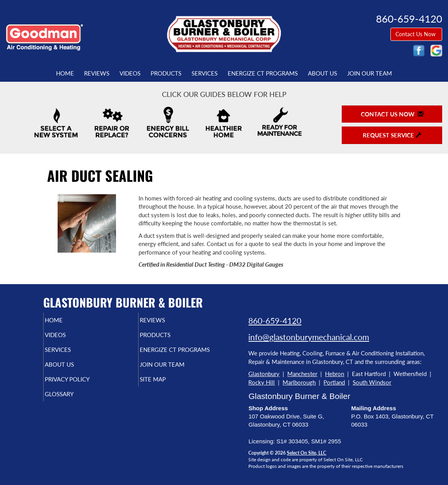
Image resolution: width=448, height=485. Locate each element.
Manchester (302, 374)
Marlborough (299, 382)
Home (65, 73)
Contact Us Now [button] (416, 34)
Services (205, 73)
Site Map (166, 395)
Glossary (73, 411)
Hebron (335, 374)
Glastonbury (264, 374)
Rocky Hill (262, 382)
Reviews (97, 73)
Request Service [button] (392, 135)
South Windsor (372, 382)
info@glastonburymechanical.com (309, 337)
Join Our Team (370, 73)
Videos (130, 73)
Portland (334, 382)
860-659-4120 (275, 321)
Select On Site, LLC (307, 453)
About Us (322, 73)
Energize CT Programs (263, 73)
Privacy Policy (82, 395)
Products (166, 73)
